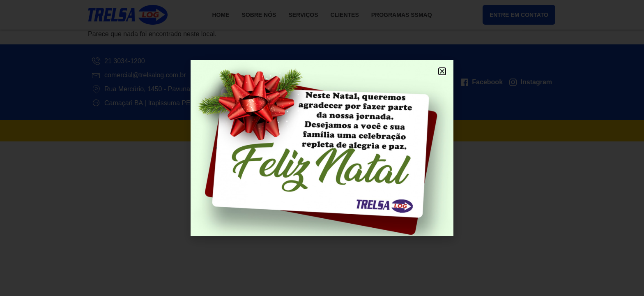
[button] (442, 71)
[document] (322, 148)
